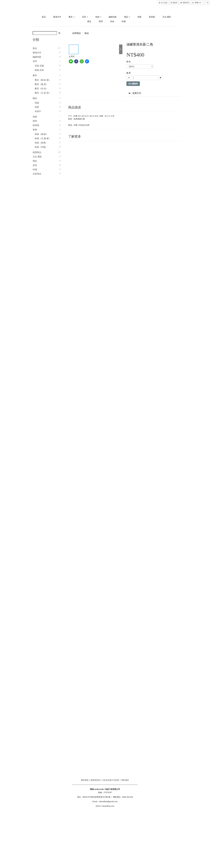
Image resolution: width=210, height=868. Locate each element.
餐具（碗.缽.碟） (43, 80)
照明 (101, 21)
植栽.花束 (39, 70)
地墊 (37, 107)
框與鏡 (152, 17)
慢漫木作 (57, 17)
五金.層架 (167, 17)
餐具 (72, 17)
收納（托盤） (41, 147)
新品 (44, 17)
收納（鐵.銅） (41, 134)
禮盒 (89, 21)
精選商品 (37, 152)
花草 (85, 17)
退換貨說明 (95, 780)
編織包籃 (113, 17)
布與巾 (38, 111)
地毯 (37, 103)
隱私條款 (125, 780)
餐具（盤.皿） (41, 84)
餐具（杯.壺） (41, 89)
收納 (98, 17)
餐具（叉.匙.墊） (43, 93)
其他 (112, 21)
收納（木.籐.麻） (43, 138)
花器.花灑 (39, 66)
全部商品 (37, 174)
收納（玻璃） (41, 143)
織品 (127, 17)
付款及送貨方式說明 (110, 780)
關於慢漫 (85, 780)
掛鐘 (139, 17)
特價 (124, 21)
